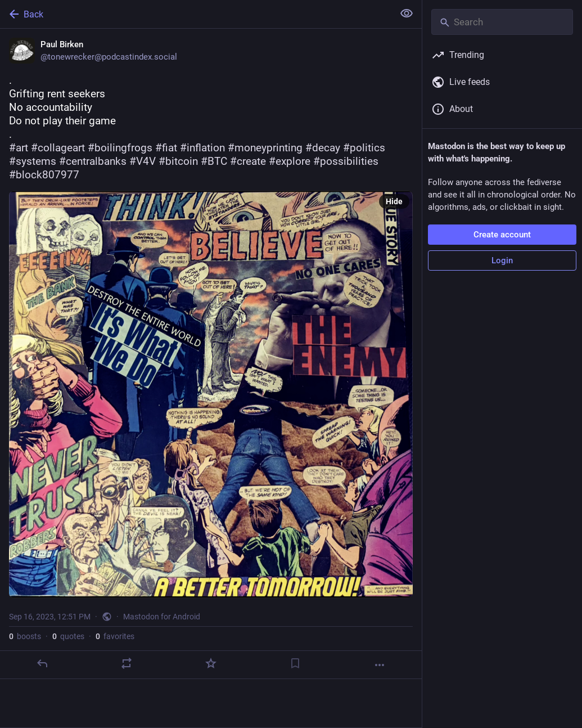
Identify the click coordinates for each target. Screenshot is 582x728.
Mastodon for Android (162, 617)
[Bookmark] (295, 663)
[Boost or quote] (127, 663)
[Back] (196, 14)
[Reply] (42, 663)
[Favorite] (211, 663)
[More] (380, 665)
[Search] (502, 22)
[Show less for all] (407, 14)
